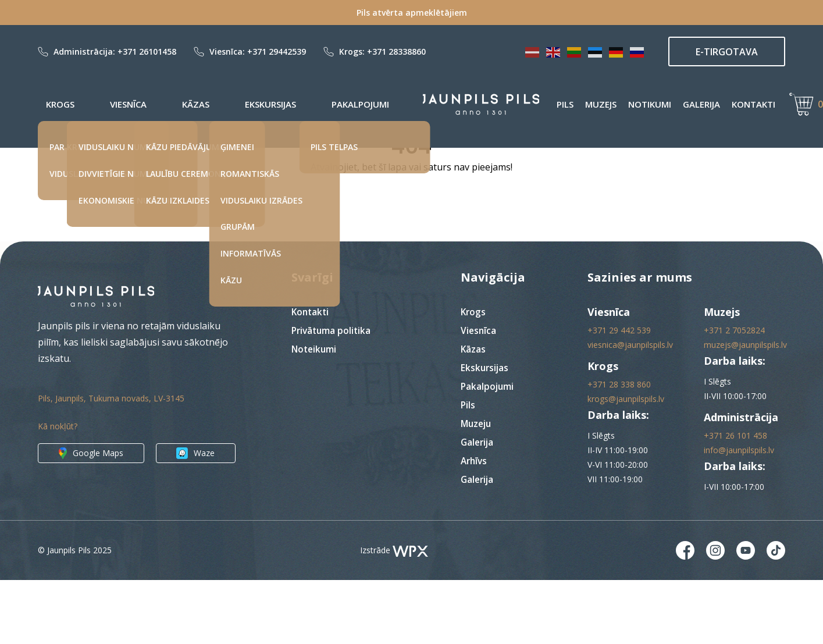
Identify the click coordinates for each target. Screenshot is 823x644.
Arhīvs (475, 524)
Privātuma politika (333, 394)
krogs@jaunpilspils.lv (626, 462)
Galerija (664, 104)
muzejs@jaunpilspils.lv (745, 408)
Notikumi (612, 104)
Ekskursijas (191, 104)
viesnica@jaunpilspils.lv (630, 408)
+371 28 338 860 (619, 448)
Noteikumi (315, 412)
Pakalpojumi (257, 104)
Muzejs (563, 104)
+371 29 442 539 (619, 394)
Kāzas (140, 104)
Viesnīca (96, 104)
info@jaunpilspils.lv (739, 513)
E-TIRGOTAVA (727, 52)
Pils (527, 104)
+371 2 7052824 (734, 394)
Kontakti (716, 104)
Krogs (52, 104)
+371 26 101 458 (735, 499)
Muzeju (477, 487)
